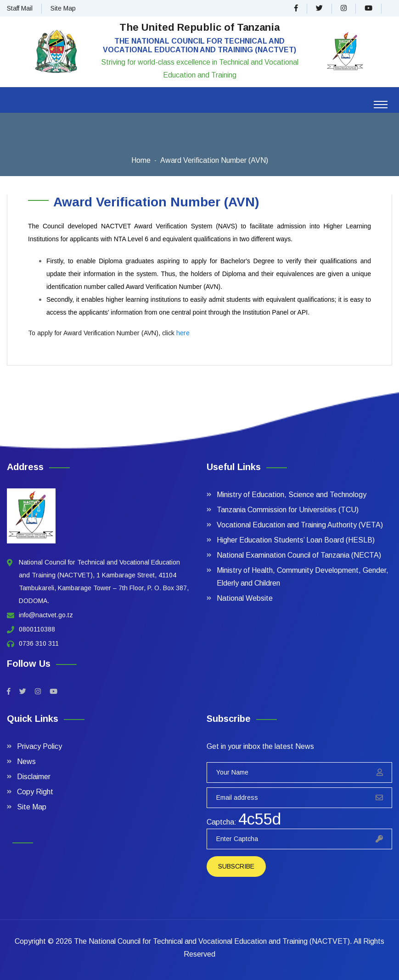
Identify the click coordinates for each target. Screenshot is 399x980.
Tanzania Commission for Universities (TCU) (288, 510)
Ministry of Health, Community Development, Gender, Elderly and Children (303, 577)
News (26, 761)
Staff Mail (20, 8)
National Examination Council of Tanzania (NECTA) (299, 555)
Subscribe (236, 866)
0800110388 (37, 629)
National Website (245, 598)
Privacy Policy (39, 746)
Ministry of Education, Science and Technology (292, 495)
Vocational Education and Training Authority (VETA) (300, 525)
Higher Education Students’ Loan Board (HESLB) (296, 540)
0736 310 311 (39, 643)
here (183, 333)
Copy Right (35, 792)
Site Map (63, 8)
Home (141, 160)
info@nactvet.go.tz (46, 615)
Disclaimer (34, 777)
